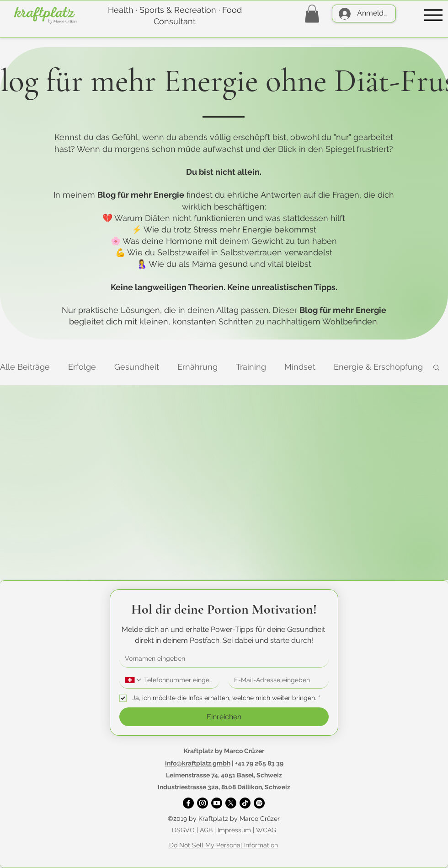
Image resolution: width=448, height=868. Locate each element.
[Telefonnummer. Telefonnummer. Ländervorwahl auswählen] (133, 680)
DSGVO (183, 830)
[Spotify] (259, 803)
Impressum (234, 830)
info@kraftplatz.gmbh (198, 763)
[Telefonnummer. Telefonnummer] (178, 680)
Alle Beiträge (25, 367)
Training (251, 367)
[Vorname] (221, 659)
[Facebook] (188, 803)
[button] (312, 13)
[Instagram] (203, 803)
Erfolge (82, 367)
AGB (206, 830)
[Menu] (433, 15)
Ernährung (197, 367)
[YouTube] (217, 803)
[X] (231, 803)
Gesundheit (137, 367)
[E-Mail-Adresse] (276, 680)
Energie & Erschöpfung (378, 367)
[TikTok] (245, 803)
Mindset (300, 367)
